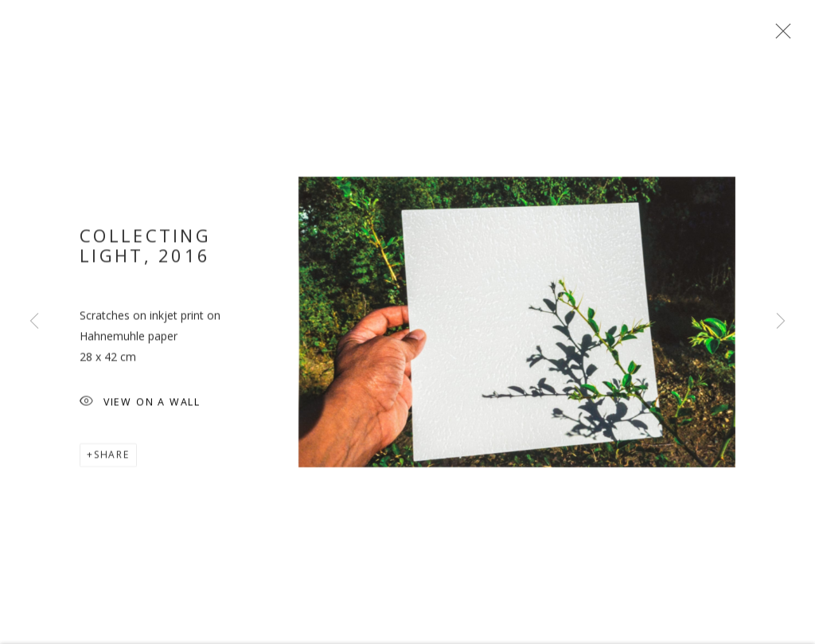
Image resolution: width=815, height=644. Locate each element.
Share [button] (112, 458)
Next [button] (781, 322)
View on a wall (140, 406)
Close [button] (779, 36)
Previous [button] (34, 322)
